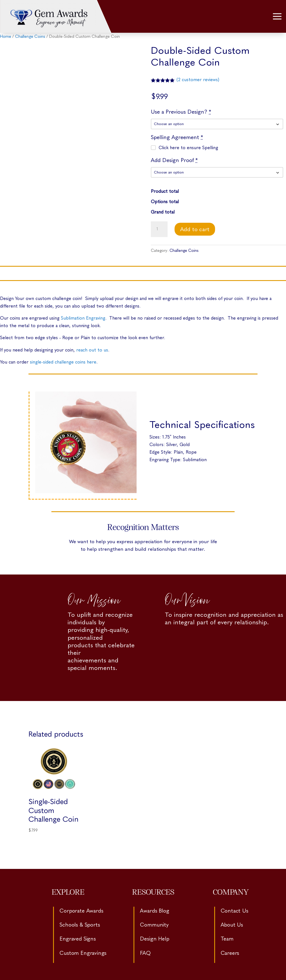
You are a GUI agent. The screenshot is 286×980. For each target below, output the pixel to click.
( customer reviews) (198, 80)
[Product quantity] (159, 229)
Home (6, 36)
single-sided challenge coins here (63, 362)
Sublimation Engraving (83, 318)
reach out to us (92, 350)
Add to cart (195, 229)
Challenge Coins (30, 36)
